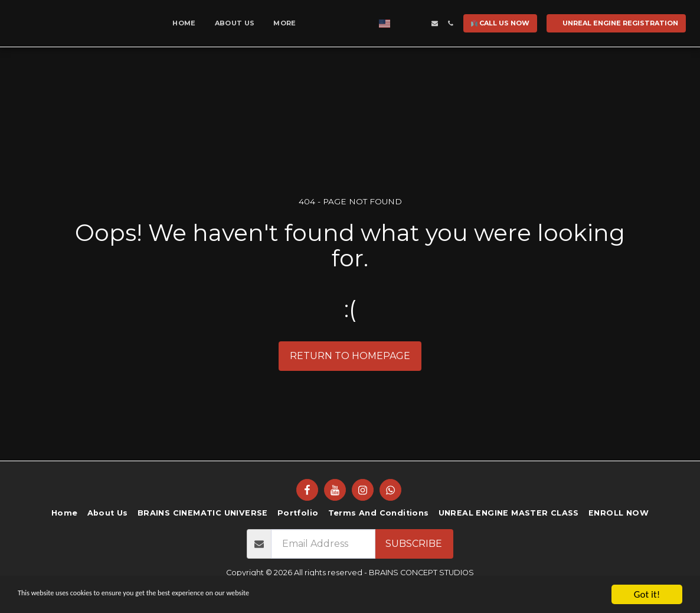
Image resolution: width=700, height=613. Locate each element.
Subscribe (414, 544)
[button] (553, 23)
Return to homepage (350, 356)
